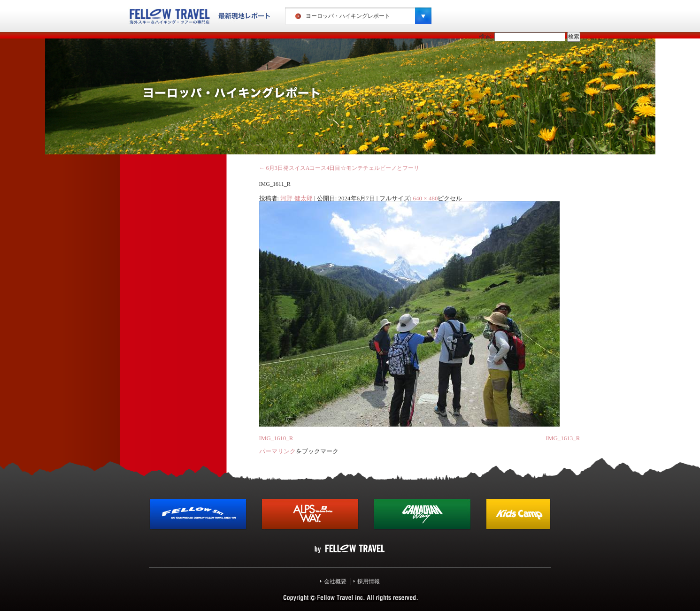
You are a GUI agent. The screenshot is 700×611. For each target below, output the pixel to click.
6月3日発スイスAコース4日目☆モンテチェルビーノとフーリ (339, 168)
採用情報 (369, 581)
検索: (486, 36)
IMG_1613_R (563, 438)
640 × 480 (426, 198)
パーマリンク (277, 451)
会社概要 (335, 581)
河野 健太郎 (296, 198)
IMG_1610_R (276, 438)
